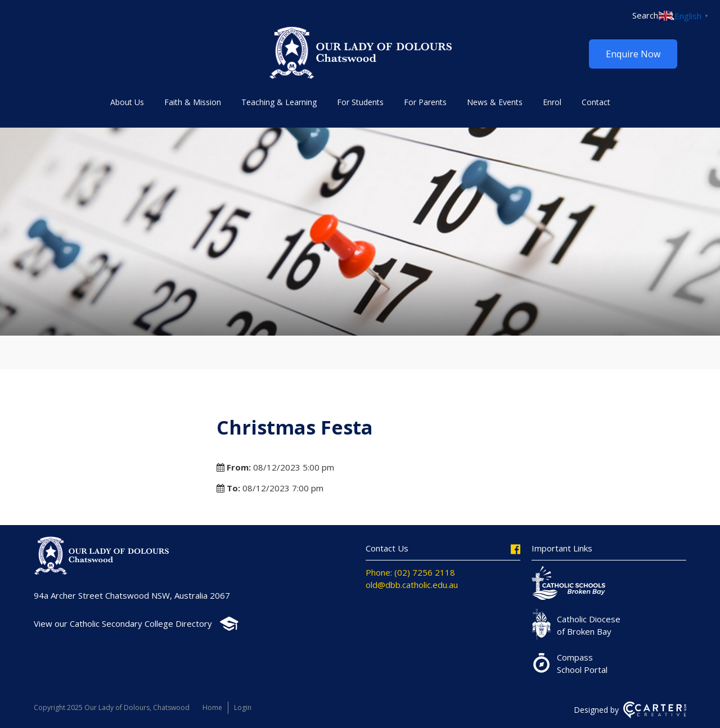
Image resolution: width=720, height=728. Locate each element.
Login (243, 707)
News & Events (495, 102)
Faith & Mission (193, 102)
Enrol (552, 102)
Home (212, 707)
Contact (596, 102)
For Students (360, 102)
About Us (127, 102)
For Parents (425, 102)
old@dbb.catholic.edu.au (412, 585)
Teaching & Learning (279, 102)
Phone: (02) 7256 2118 (410, 572)
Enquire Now (633, 54)
